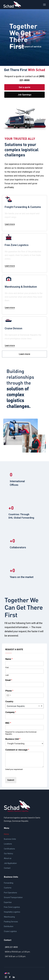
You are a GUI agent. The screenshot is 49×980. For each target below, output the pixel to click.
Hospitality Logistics (12, 912)
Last (7, 675)
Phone (9, 691)
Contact (7, 868)
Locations (8, 844)
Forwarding (9, 883)
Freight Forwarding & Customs (23, 207)
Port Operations (10, 893)
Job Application (10, 863)
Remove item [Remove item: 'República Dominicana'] (39, 706)
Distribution (9, 926)
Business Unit (13, 739)
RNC (8, 723)
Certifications (9, 849)
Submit (11, 780)
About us (8, 858)
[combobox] (8, 695)
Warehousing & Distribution (21, 287)
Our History (8, 854)
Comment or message (17, 750)
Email (9, 680)
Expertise (8, 902)
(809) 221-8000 (11, 947)
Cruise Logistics (10, 931)
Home (6, 834)
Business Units (10, 839)
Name (9, 659)
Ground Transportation (13, 897)
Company (11, 712)
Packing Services (11, 922)
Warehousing (9, 917)
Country (9, 702)
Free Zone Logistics (17, 245)
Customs (8, 888)
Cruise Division (13, 328)
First (7, 667)
